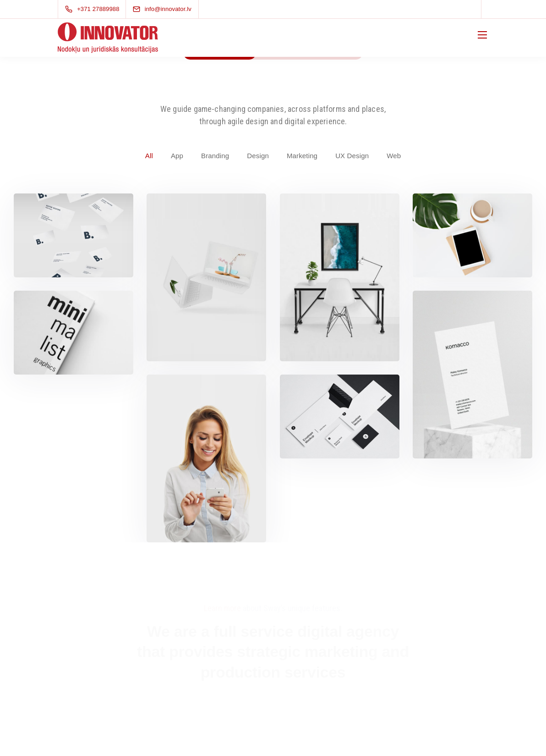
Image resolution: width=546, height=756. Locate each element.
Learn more (222, 608)
